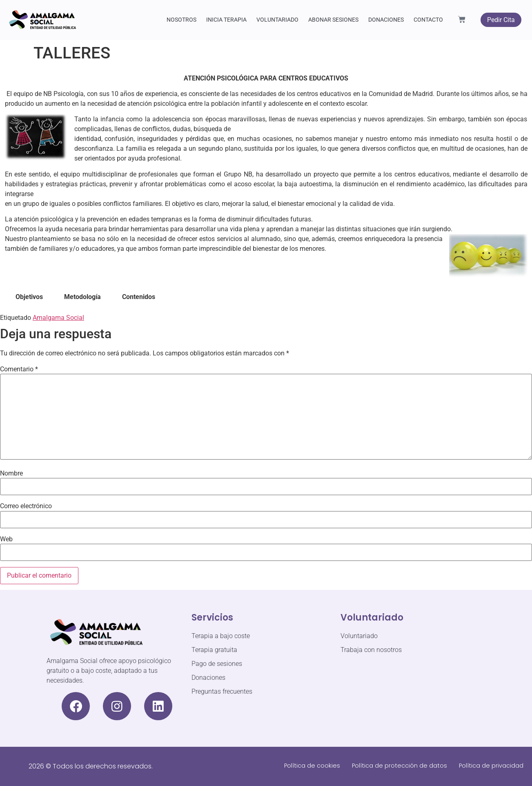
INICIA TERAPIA (226, 20)
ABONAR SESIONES (333, 20)
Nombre (11, 473)
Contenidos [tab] (139, 297)
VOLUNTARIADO (277, 20)
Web (6, 539)
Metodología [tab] (82, 297)
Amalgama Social (58, 318)
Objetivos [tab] (29, 297)
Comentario (19, 369)
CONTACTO (428, 20)
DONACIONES (386, 20)
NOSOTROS (181, 20)
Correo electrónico (26, 506)
